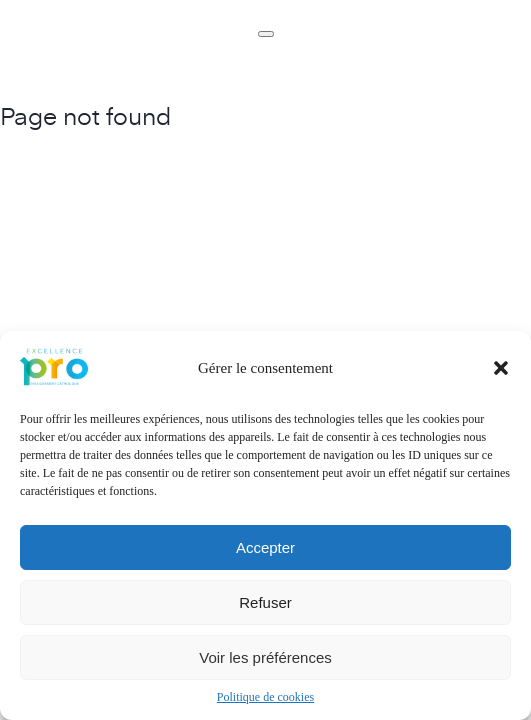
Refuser (265, 602)
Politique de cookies (265, 697)
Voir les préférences (265, 657)
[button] (501, 368)
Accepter (265, 547)
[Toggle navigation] (266, 34)
